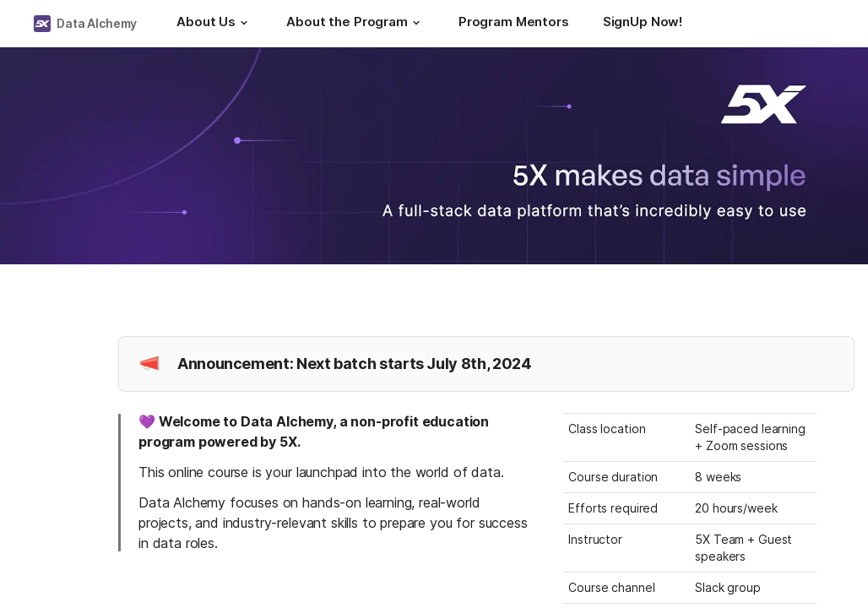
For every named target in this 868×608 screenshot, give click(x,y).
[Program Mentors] (514, 24)
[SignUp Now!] (643, 24)
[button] (244, 23)
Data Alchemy (97, 23)
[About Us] (214, 24)
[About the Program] (355, 24)
